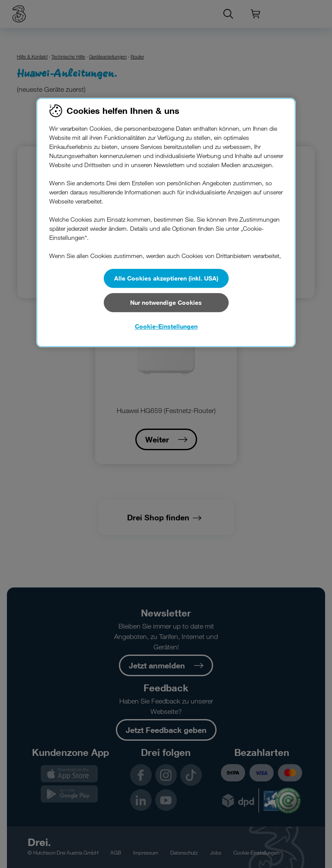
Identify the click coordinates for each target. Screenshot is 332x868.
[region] (166, 223)
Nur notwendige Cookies (166, 302)
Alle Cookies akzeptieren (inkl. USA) (166, 278)
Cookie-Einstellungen (166, 326)
